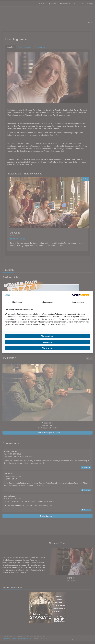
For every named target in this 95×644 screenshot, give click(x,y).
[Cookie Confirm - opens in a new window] (81, 295)
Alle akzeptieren (48, 336)
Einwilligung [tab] (17, 302)
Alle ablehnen (47, 348)
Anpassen (48, 342)
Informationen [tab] (78, 302)
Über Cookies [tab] (47, 302)
